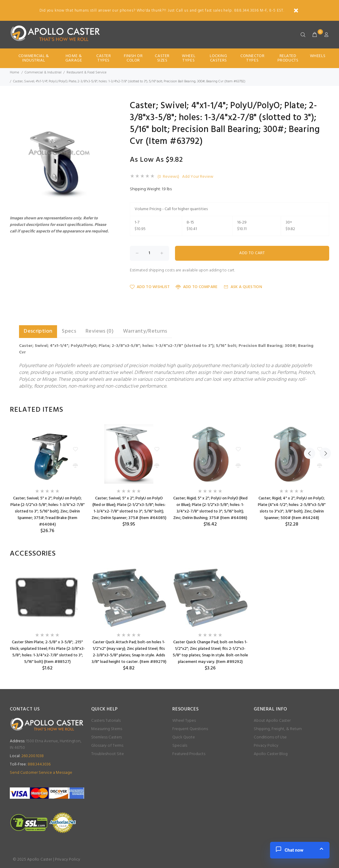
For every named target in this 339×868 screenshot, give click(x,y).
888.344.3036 (30, 764)
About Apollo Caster (272, 721)
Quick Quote (184, 737)
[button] (107, 107)
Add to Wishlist (150, 287)
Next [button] (324, 410)
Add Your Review (198, 177)
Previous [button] (310, 410)
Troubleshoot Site (108, 754)
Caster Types (104, 58)
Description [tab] (38, 331)
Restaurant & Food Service (86, 73)
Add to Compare (197, 287)
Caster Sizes (162, 58)
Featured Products (189, 754)
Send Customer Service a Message (41, 773)
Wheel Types (189, 58)
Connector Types (252, 58)
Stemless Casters (107, 737)
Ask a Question (243, 287)
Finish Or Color (133, 58)
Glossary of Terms (107, 746)
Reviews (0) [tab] (100, 331)
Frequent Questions (190, 729)
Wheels (318, 56)
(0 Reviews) (168, 177)
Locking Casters (218, 58)
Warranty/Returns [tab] (145, 331)
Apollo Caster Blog (271, 754)
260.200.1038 (27, 756)
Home (14, 73)
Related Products (288, 58)
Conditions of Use (270, 737)
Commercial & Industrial (34, 58)
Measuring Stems (107, 729)
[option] (48, 479)
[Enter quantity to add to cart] (149, 253)
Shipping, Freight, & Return (278, 729)
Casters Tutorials (106, 721)
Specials (180, 746)
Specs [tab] (69, 331)
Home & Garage (74, 58)
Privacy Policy (266, 746)
